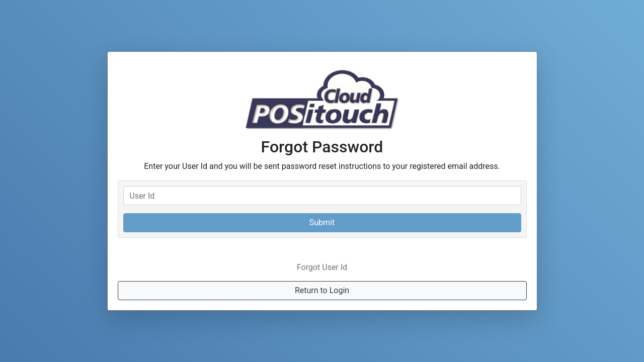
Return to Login (322, 290)
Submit (322, 222)
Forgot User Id (322, 267)
